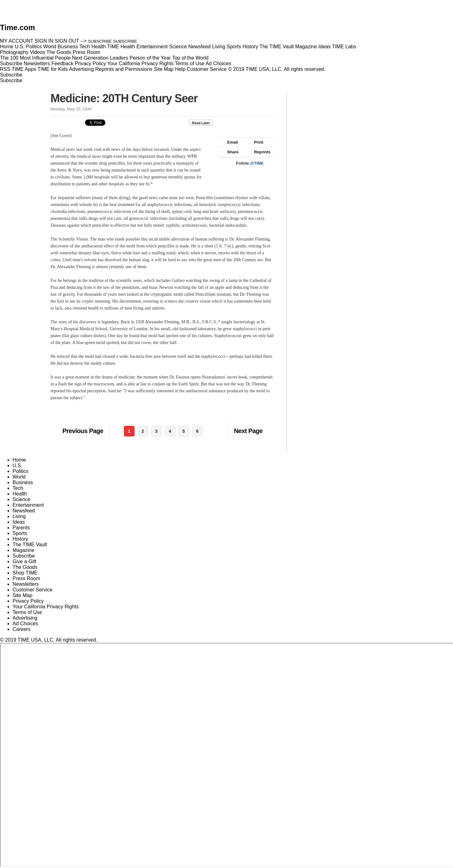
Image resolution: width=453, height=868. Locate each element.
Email (230, 142)
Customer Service (207, 69)
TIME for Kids (53, 69)
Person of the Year (150, 58)
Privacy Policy (90, 64)
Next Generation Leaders (100, 58)
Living (19, 516)
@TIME (257, 163)
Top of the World (190, 58)
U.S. (17, 466)
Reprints (259, 152)
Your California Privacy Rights (140, 64)
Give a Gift (24, 561)
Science (21, 499)
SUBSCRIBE (100, 41)
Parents (21, 528)
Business (23, 482)
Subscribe (11, 64)
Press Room (26, 578)
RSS (5, 69)
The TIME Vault (30, 545)
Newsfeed (24, 511)
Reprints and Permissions (124, 69)
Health (20, 494)
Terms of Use (189, 64)
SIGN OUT (67, 41)
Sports (20, 533)
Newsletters (37, 64)
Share (230, 152)
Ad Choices (221, 64)
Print (256, 142)
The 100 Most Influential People (35, 58)
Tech (18, 488)
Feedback (62, 64)
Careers (21, 629)
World (19, 477)
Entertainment (28, 505)
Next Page (248, 431)
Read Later (204, 123)
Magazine (23, 550)
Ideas (19, 522)
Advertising (81, 69)
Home (19, 460)
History (20, 539)
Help (180, 69)
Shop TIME (25, 573)
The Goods (25, 567)
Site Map (164, 69)
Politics (21, 471)
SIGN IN (44, 41)
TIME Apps (24, 69)
